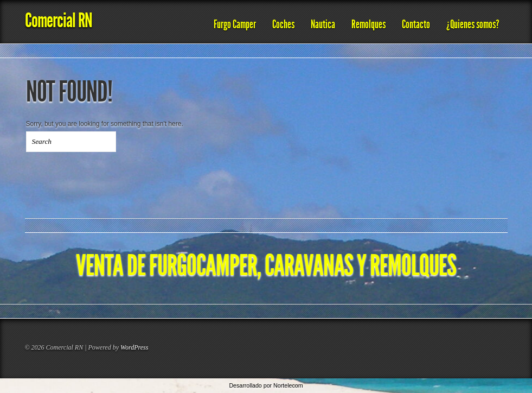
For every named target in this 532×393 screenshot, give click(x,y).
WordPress (134, 347)
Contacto (416, 24)
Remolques (368, 24)
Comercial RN (59, 20)
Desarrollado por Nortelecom (266, 385)
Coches (283, 24)
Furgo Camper (235, 24)
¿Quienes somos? (473, 24)
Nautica (323, 24)
